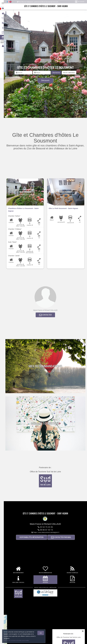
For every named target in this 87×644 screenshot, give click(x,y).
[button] (70, 73)
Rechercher (57, 73)
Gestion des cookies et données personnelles (16, 640)
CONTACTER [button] (46, 315)
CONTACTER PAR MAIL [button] (62, 538)
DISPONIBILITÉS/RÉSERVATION (33, 538)
